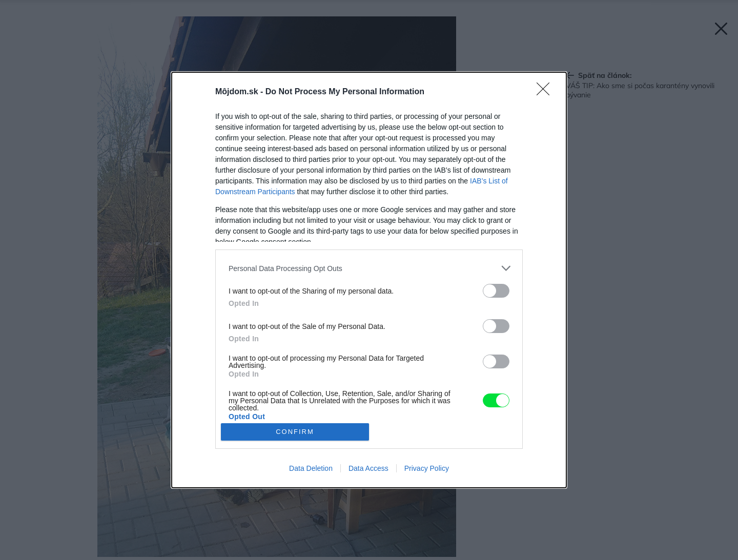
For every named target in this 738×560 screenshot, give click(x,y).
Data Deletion (311, 468)
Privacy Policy (427, 468)
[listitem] (369, 268)
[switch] (496, 291)
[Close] (546, 92)
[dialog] (369, 280)
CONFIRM (295, 432)
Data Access (368, 468)
